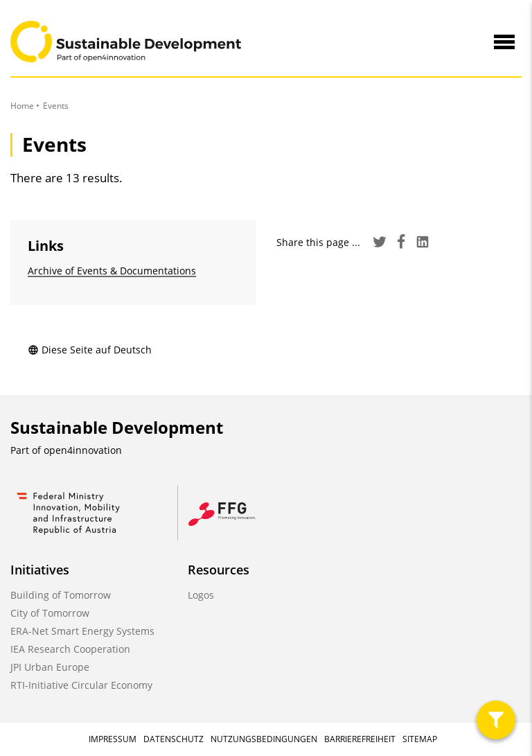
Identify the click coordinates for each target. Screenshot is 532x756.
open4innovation (83, 450)
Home (22, 106)
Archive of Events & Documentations (112, 271)
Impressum (113, 739)
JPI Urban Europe (50, 667)
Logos (201, 595)
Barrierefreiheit (360, 739)
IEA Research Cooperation (70, 649)
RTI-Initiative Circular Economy (81, 685)
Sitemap (420, 739)
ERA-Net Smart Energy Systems (82, 631)
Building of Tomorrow (61, 595)
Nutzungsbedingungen (264, 739)
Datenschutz (174, 739)
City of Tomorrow (50, 613)
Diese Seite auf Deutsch (90, 350)
